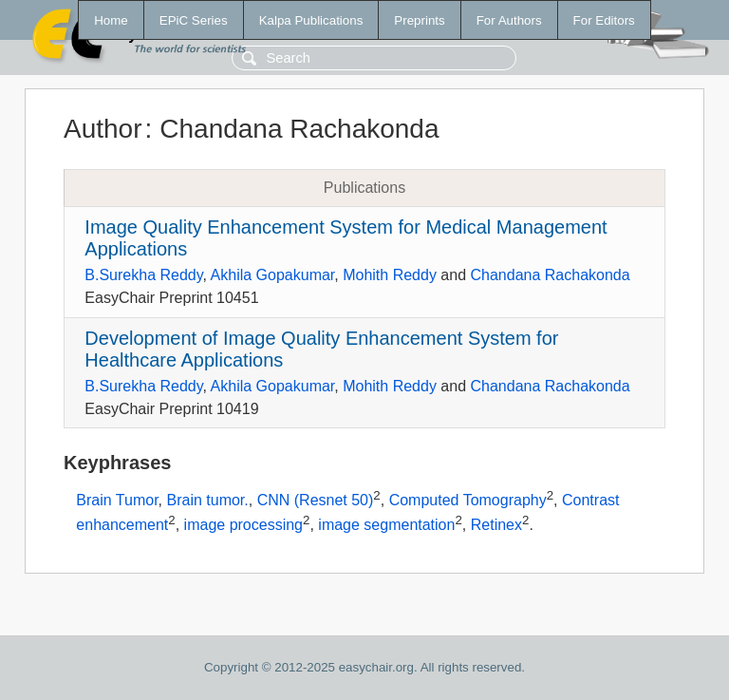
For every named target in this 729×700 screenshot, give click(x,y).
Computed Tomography (468, 501)
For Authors (509, 20)
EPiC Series (194, 20)
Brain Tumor (117, 501)
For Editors (604, 20)
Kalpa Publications (311, 20)
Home (111, 20)
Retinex (496, 525)
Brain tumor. (207, 501)
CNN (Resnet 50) (316, 501)
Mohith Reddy (390, 275)
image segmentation (386, 525)
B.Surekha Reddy (143, 275)
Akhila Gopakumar (273, 275)
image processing (243, 525)
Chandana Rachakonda (551, 275)
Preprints (419, 20)
